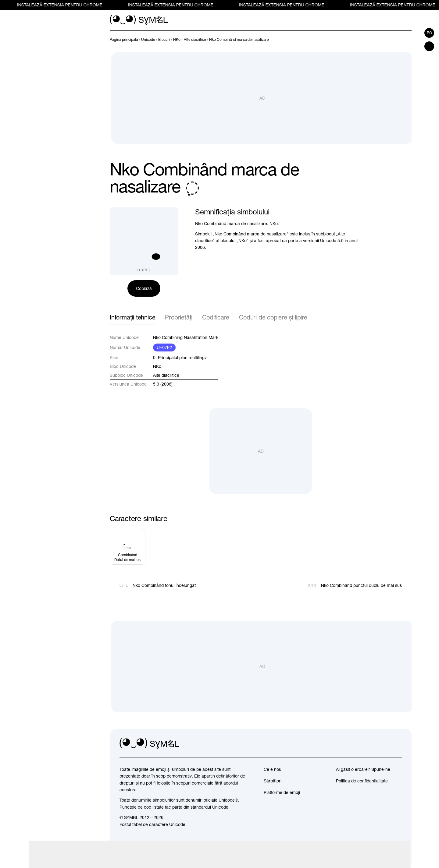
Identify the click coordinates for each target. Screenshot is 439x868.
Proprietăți (179, 317)
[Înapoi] (397, 40)
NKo (157, 366)
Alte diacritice (166, 375)
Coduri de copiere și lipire (273, 317)
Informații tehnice (132, 317)
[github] (384, 744)
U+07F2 (164, 348)
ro (429, 33)
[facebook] (397, 744)
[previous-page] (124, 40)
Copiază (144, 288)
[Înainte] (408, 40)
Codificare (216, 317)
